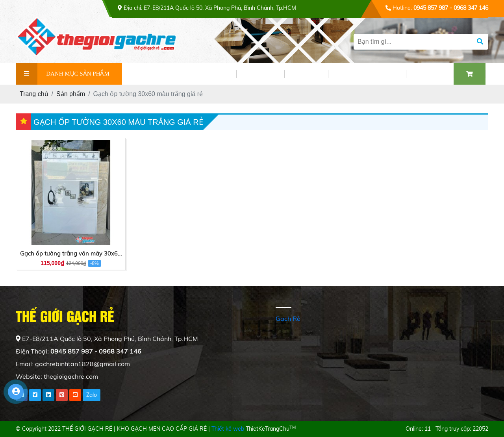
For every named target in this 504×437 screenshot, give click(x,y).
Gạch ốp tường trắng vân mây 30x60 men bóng (71, 254)
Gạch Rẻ (288, 318)
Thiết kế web (228, 429)
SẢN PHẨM (208, 74)
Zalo (92, 395)
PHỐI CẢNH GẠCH (367, 74)
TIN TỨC (260, 74)
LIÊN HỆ (430, 74)
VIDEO (306, 74)
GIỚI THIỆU (150, 74)
